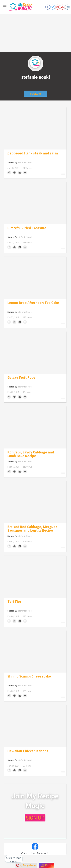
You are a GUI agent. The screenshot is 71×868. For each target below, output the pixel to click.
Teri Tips (14, 602)
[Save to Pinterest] (14, 173)
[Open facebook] (48, 7)
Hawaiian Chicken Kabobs (28, 751)
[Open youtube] (62, 7)
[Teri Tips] (35, 577)
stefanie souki (25, 162)
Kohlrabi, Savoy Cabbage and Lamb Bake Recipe (31, 454)
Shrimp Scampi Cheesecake (29, 676)
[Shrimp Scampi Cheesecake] (35, 652)
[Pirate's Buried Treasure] (35, 203)
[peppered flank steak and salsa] (35, 128)
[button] (35, 849)
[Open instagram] (67, 7)
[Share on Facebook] (9, 173)
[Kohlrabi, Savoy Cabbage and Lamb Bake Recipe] (35, 427)
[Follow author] (35, 94)
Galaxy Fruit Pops (21, 377)
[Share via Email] (20, 173)
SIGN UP (35, 818)
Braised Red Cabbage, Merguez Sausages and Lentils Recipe (32, 529)
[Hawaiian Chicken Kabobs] (35, 726)
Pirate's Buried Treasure (27, 228)
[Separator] (25, 173)
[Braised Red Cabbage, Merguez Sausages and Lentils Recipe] (35, 502)
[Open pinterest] (58, 7)
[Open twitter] (53, 7)
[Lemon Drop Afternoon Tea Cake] (35, 278)
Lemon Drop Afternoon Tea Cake (33, 303)
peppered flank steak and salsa (33, 153)
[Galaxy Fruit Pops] (35, 353)
